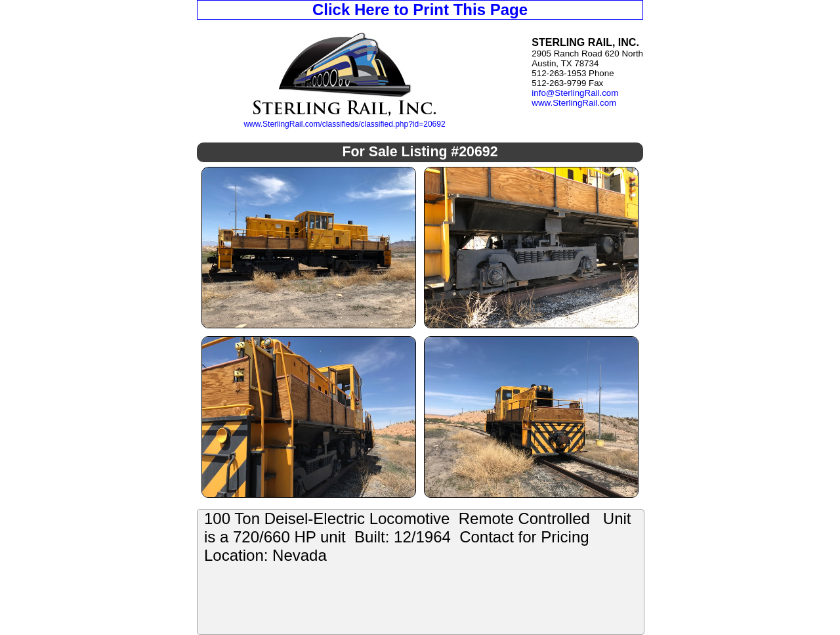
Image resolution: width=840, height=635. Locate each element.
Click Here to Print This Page (420, 10)
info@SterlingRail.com (575, 93)
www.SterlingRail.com (574, 103)
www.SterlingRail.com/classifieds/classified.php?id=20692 (344, 124)
